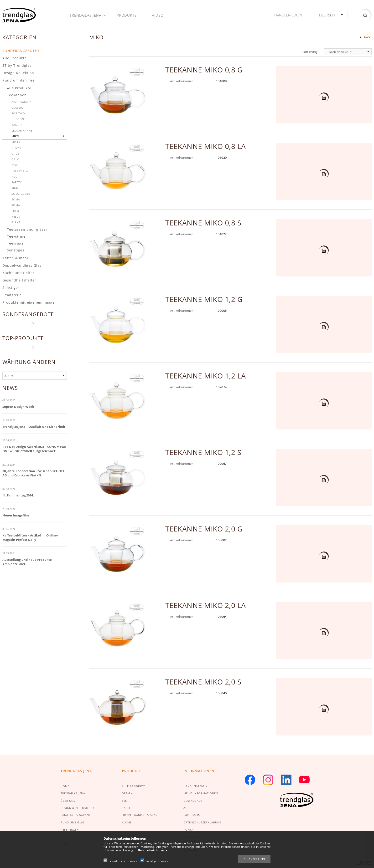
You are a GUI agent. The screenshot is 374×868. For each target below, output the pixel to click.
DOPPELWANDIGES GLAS (140, 815)
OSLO (16, 159)
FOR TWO (18, 113)
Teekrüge (15, 243)
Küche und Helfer (18, 273)
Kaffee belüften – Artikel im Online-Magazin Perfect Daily (30, 537)
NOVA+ (16, 148)
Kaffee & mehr (16, 258)
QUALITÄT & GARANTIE (77, 815)
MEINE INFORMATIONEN (201, 793)
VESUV (16, 217)
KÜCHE (127, 822)
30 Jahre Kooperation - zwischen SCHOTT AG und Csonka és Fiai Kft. (34, 473)
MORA (16, 142)
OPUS (16, 154)
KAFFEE (127, 808)
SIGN (15, 188)
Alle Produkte (15, 58)
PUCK (15, 176)
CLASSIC (17, 108)
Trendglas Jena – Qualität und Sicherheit (34, 427)
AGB (186, 808)
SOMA (16, 199)
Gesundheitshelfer (19, 280)
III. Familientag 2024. (18, 495)
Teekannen (17, 95)
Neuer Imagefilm (16, 515)
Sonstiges (16, 250)
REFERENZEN (70, 830)
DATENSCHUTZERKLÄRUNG (203, 822)
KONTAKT (190, 830)
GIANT (16, 222)
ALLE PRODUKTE (134, 786)
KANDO (17, 125)
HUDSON (18, 119)
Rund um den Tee (18, 80)
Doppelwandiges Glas (22, 265)
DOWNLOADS (193, 801)
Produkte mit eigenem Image (29, 302)
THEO (15, 211)
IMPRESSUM (192, 815)
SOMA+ (17, 205)
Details (323, 98)
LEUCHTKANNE (22, 130)
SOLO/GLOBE (21, 194)
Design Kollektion (18, 73)
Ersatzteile (12, 295)
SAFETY (17, 182)
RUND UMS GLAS (73, 822)
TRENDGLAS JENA (73, 793)
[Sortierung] (348, 52)
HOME (65, 786)
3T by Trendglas (17, 65)
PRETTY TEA (20, 171)
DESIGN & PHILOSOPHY (77, 808)
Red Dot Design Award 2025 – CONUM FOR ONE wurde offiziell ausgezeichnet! (34, 449)
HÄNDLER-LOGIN (195, 786)
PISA (15, 165)
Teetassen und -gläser (27, 229)
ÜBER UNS (68, 801)
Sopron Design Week (18, 407)
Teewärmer (17, 236)
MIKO (15, 136)
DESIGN (127, 793)
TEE (124, 801)
